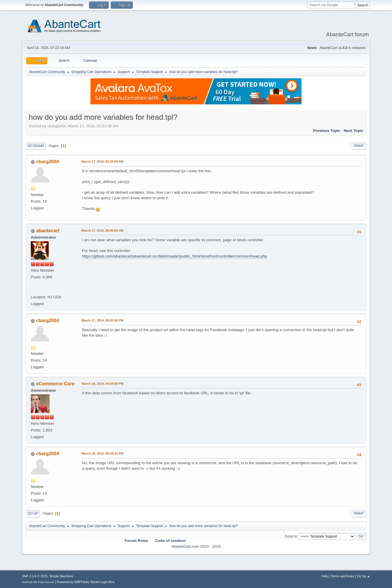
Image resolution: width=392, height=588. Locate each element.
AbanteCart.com (185, 546)
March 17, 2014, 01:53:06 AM (102, 161)
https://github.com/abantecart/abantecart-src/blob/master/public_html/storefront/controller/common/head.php (175, 256)
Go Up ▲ (363, 576)
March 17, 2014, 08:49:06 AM (102, 231)
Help (325, 576)
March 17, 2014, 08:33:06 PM (102, 320)
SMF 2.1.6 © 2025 (35, 576)
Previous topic (327, 131)
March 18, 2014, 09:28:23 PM (102, 453)
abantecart (48, 231)
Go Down (36, 146)
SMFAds (27, 582)
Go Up (33, 513)
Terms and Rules (343, 576)
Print (359, 146)
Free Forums (46, 582)
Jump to (291, 536)
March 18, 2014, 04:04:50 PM (102, 384)
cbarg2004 (47, 162)
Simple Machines (61, 576)
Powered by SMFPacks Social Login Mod (86, 582)
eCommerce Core (55, 384)
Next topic (354, 131)
